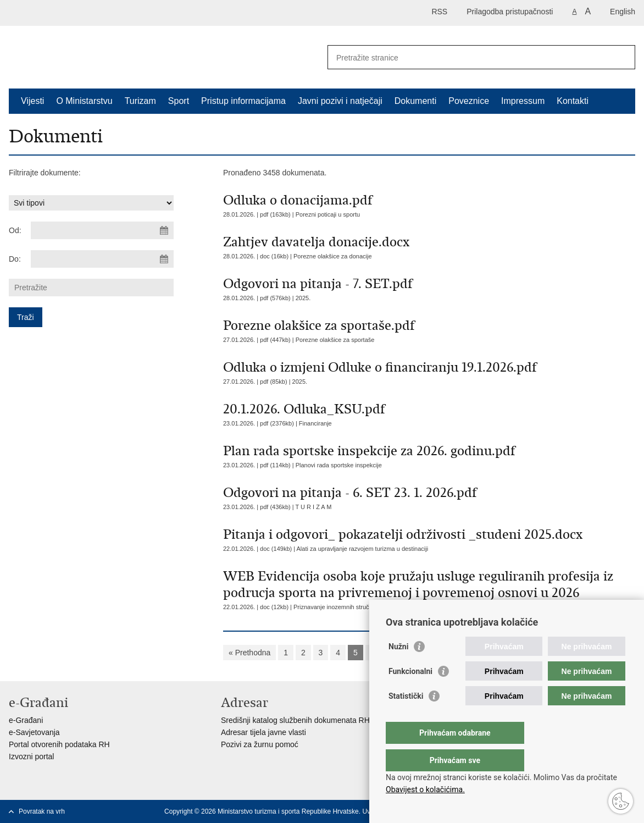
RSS (439, 12)
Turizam (140, 101)
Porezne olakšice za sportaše (335, 340)
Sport (179, 101)
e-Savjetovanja (34, 732)
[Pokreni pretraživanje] (623, 57)
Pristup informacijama (243, 101)
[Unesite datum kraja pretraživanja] (102, 259)
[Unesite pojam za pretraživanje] (470, 57)
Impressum (523, 101)
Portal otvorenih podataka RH (59, 744)
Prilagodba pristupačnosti (510, 12)
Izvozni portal (31, 756)
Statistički (406, 718)
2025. (303, 298)
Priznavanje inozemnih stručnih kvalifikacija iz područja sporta (376, 607)
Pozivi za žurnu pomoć (260, 744)
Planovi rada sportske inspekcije (339, 465)
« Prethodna (249, 653)
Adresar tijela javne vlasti (263, 732)
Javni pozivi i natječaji (340, 101)
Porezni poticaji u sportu (328, 214)
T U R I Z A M (314, 507)
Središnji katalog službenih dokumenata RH (295, 720)
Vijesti (32, 101)
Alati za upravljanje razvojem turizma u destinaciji (363, 549)
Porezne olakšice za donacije (332, 256)
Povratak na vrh (42, 811)
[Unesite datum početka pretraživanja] (102, 230)
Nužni (398, 669)
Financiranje (315, 423)
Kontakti (573, 101)
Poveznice (469, 101)
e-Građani (26, 720)
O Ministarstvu (84, 101)
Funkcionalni (410, 693)
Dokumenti (415, 101)
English (623, 12)
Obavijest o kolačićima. (425, 789)
